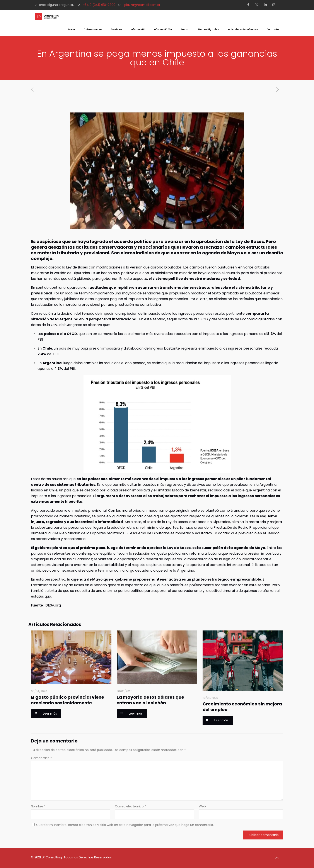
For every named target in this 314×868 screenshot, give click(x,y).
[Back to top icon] (278, 858)
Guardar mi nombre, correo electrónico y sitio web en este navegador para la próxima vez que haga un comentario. (125, 825)
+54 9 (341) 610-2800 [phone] (99, 5)
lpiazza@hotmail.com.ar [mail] (142, 5)
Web (202, 806)
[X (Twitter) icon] (258, 5)
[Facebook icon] (250, 5)
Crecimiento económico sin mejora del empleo (242, 707)
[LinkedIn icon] (267, 5)
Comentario (41, 758)
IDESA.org (53, 605)
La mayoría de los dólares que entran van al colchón (150, 700)
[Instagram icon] (275, 5)
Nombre (38, 806)
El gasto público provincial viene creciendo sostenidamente (67, 700)
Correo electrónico (131, 806)
